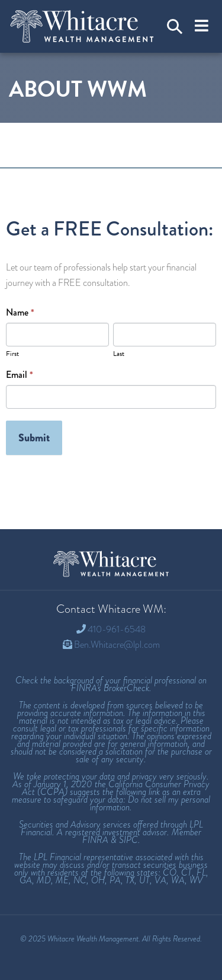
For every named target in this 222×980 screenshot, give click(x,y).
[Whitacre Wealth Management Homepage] (111, 564)
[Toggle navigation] (202, 26)
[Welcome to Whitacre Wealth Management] (82, 26)
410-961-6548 (117, 629)
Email (20, 375)
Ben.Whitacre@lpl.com (117, 645)
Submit (34, 438)
